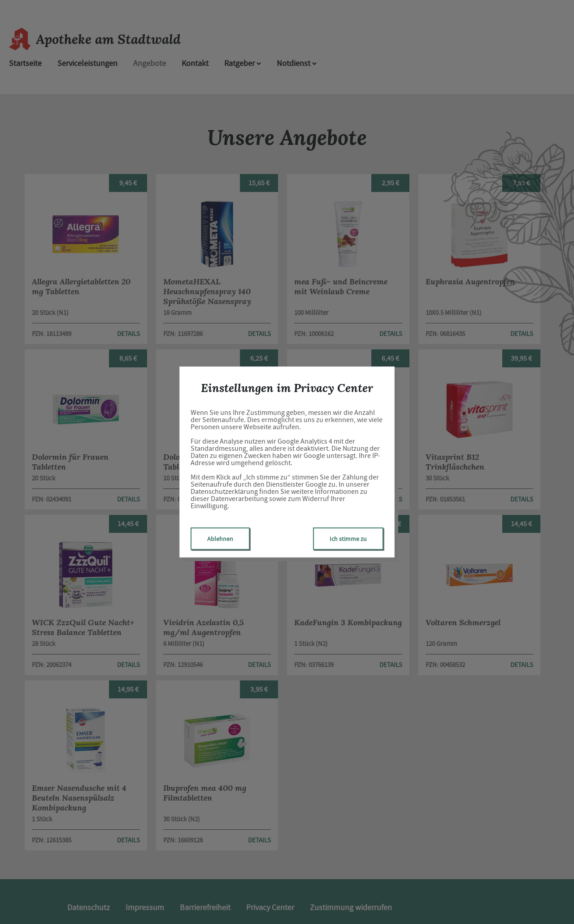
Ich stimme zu (348, 539)
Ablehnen (220, 539)
